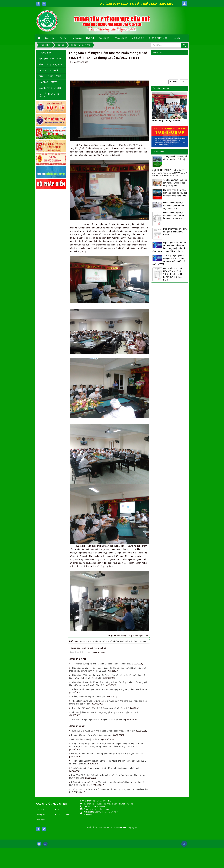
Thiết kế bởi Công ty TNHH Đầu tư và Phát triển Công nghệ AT (113, 827)
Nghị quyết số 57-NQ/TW (50, 59)
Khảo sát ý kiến (63, 815)
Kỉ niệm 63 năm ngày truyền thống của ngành (91, 735)
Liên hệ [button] (177, 38)
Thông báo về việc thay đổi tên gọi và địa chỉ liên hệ (175, 158)
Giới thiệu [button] (50, 39)
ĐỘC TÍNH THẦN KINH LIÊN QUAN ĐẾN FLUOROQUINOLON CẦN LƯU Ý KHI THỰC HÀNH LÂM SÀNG (169, 173)
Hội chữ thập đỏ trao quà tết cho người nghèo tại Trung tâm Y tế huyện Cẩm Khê (107, 754)
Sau (184, 82)
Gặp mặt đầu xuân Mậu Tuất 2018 (86, 739)
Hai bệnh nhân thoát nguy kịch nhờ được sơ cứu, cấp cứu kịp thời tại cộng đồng (175, 193)
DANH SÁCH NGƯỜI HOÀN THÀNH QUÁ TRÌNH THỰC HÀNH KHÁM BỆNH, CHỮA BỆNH (173, 274)
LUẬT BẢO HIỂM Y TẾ (49, 82)
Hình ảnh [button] (90, 38)
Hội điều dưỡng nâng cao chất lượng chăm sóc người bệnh (98, 720)
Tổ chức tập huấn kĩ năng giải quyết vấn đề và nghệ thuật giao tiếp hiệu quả (105, 768)
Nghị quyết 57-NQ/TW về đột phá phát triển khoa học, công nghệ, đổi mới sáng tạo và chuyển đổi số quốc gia (169, 247)
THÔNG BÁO (45, 53)
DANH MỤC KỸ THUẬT (49, 70)
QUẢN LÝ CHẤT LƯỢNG (50, 76)
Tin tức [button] (64, 39)
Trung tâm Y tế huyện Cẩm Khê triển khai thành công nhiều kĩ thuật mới (103, 731)
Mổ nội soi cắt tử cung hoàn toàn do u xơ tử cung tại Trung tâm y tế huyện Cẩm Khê (109, 689)
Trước (173, 82)
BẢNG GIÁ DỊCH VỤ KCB (50, 65)
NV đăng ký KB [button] (121, 38)
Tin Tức (60, 809)
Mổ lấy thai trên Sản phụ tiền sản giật (89, 697)
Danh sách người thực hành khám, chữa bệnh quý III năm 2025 (173, 206)
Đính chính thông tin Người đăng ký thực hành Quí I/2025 (175, 232)
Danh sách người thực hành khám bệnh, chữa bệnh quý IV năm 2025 (173, 216)
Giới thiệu (41, 809)
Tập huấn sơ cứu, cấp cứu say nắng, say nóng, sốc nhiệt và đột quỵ (175, 183)
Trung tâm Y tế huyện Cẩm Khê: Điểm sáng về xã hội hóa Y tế (100, 708)
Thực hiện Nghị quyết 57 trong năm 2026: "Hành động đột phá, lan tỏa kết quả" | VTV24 (169, 260)
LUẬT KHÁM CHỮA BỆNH (50, 88)
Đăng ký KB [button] (104, 38)
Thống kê (41, 815)
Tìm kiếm (41, 820)
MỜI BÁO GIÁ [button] (138, 38)
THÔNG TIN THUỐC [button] (159, 39)
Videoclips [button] (77, 38)
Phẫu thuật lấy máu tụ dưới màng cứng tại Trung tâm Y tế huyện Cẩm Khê (105, 712)
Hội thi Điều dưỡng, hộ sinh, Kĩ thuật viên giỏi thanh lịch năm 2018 (101, 664)
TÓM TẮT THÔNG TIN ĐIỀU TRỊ (49, 95)
